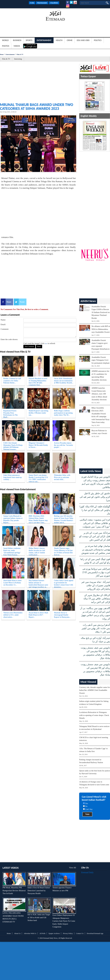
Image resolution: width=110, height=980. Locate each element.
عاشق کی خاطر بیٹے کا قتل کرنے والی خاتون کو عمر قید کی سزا (95, 497)
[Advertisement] (21, 16)
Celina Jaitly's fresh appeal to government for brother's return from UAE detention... (64, 583)
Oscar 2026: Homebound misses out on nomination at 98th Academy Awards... (64, 381)
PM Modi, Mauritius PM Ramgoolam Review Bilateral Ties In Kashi (14, 890)
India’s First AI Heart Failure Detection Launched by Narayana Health (39, 890)
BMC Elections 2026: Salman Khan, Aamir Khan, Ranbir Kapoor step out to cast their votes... (38, 519)
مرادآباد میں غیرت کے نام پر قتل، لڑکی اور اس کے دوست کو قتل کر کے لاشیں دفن (95, 536)
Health (59, 40)
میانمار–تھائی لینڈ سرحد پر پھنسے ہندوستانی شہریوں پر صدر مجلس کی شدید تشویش (96, 549)
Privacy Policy (68, 933)
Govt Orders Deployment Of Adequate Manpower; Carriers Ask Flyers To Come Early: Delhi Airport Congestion (64, 921)
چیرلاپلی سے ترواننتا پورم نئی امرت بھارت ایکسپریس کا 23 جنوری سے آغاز (96, 572)
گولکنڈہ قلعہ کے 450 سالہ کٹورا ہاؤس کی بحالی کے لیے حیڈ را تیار (95, 510)
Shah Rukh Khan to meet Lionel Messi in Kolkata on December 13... (12, 583)
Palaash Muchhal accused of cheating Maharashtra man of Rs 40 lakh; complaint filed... (38, 381)
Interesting (18, 59)
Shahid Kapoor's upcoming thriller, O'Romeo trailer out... (38, 413)
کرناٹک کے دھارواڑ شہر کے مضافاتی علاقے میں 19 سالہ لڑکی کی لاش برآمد (97, 599)
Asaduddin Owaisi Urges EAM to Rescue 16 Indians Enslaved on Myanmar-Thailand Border (101, 312)
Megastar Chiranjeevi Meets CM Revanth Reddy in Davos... (38, 445)
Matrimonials (42, 3)
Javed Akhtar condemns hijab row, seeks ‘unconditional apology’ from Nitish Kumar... (12, 551)
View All (72, 868)
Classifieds (54, 3)
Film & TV (20, 54)
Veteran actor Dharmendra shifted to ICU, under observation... (13, 615)
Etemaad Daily (87, 872)
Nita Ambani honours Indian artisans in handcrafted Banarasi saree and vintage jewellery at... (38, 583)
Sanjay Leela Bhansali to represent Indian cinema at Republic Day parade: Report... (13, 519)
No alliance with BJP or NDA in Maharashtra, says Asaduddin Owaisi (101, 329)
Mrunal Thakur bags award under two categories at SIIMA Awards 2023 (37, 107)
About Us (17, 933)
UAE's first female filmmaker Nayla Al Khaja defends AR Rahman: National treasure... (13, 446)
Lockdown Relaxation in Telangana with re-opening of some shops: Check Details (94, 715)
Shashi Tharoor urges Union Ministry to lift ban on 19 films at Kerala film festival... (63, 551)
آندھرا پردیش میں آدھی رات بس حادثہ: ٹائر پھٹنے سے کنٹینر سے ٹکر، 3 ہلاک (96, 628)
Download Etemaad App (95, 933)
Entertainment (44, 40)
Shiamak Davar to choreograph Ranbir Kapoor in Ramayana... (62, 615)
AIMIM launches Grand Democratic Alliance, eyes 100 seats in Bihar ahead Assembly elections (99, 394)
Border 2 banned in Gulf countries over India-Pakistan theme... (12, 381)
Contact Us (80, 933)
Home (2, 54)
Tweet (22, 302)
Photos (6, 46)
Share (9, 302)
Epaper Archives (54, 933)
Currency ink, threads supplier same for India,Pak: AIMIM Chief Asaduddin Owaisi (94, 690)
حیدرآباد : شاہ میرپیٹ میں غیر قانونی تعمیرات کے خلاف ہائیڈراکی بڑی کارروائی (96, 585)
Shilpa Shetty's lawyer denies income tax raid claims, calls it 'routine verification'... (37, 551)
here (46, 344)
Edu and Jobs (83, 40)
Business (17, 40)
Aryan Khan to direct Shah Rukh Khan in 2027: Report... (38, 615)
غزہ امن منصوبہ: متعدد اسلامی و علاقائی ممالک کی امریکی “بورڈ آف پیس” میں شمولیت (95, 523)
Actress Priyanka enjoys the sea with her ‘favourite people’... (63, 445)
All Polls (42, 933)
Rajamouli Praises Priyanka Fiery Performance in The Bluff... (11, 413)
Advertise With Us (30, 933)
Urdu (32, 3)
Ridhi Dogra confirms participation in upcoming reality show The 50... (63, 413)
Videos (17, 46)
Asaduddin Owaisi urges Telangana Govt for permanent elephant (101, 360)
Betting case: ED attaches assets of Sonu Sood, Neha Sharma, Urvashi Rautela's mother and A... (64, 519)
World (5, 40)
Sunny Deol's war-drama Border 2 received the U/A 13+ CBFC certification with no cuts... (38, 478)
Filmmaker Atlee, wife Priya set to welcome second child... (62, 477)
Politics (98, 40)
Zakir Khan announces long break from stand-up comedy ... (13, 477)
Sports (29, 40)
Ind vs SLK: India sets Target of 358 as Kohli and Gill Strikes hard (39, 917)
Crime (70, 40)
